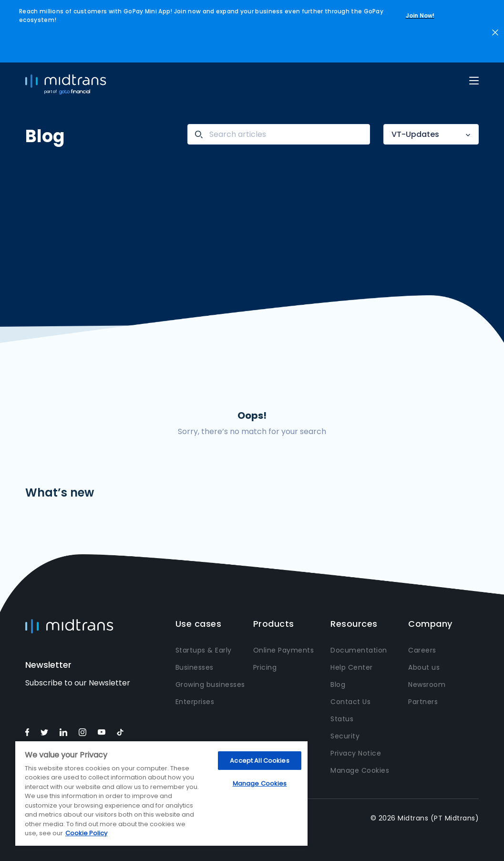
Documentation (359, 650)
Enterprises (195, 702)
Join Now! (420, 16)
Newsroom (427, 685)
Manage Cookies (360, 770)
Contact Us (350, 702)
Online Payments (284, 650)
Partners (423, 702)
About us (424, 667)
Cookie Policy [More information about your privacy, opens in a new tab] (86, 833)
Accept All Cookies (259, 761)
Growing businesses (210, 685)
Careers (422, 650)
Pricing (265, 667)
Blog (338, 685)
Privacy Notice (356, 753)
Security (345, 736)
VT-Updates (415, 134)
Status (342, 719)
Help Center (352, 667)
